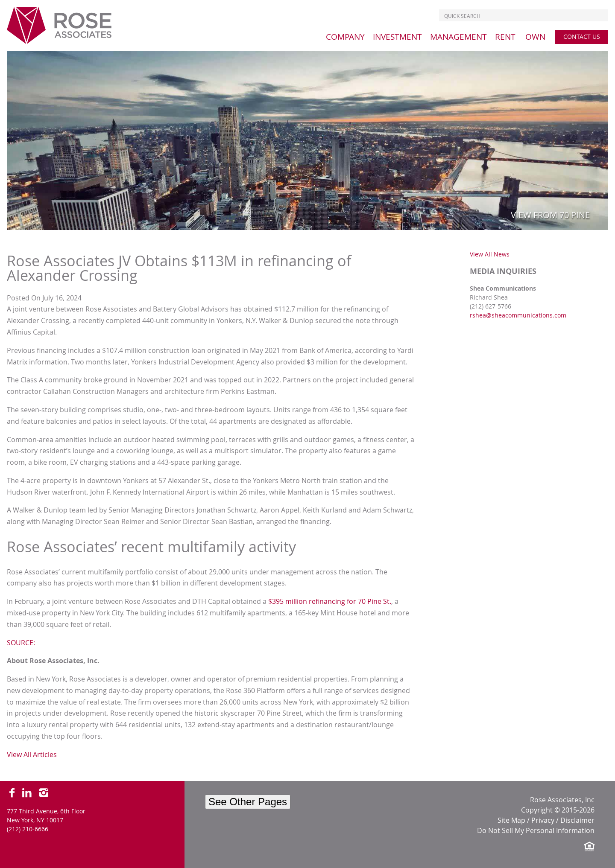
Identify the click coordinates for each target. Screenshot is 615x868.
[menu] (345, 37)
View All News (490, 254)
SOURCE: (21, 643)
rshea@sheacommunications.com (518, 315)
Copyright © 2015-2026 (558, 810)
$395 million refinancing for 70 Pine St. (330, 601)
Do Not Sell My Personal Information (536, 830)
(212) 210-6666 (28, 829)
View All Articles (32, 754)
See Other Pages (248, 802)
